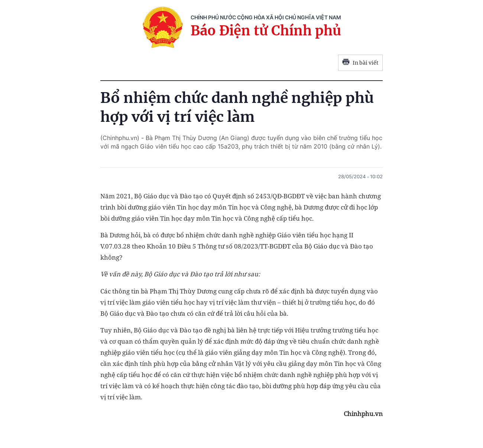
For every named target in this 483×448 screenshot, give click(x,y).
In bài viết (360, 63)
